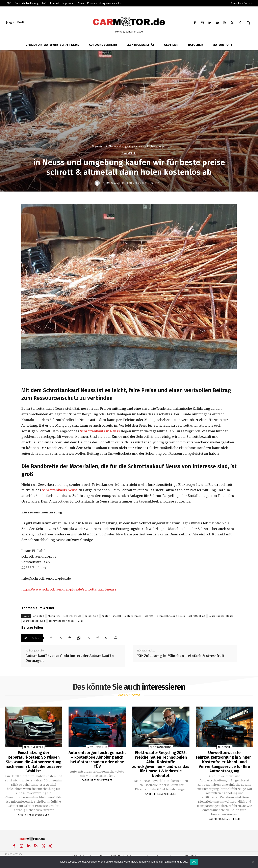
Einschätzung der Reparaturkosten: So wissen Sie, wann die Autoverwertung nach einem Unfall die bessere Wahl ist (34, 761)
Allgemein (97, 146)
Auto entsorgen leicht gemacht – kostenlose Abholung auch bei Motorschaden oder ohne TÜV (97, 759)
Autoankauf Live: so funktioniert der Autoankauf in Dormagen (70, 658)
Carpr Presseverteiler (34, 814)
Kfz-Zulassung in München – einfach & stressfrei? (181, 656)
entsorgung (91, 616)
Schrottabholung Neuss (171, 616)
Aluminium (54, 616)
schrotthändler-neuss (62, 621)
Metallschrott (133, 616)
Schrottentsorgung (34, 621)
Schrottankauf (197, 616)
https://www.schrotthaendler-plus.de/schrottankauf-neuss (69, 589)
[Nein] (253, 862)
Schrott (149, 616)
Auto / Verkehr (34, 747)
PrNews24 (111, 183)
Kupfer (106, 616)
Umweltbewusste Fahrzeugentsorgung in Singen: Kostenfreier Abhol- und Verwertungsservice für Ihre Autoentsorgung (224, 761)
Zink (81, 621)
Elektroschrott (72, 616)
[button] (248, 23)
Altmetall (39, 616)
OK (194, 862)
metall (117, 616)
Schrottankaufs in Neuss (100, 431)
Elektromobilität (161, 747)
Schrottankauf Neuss (221, 616)
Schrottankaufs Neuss (60, 490)
